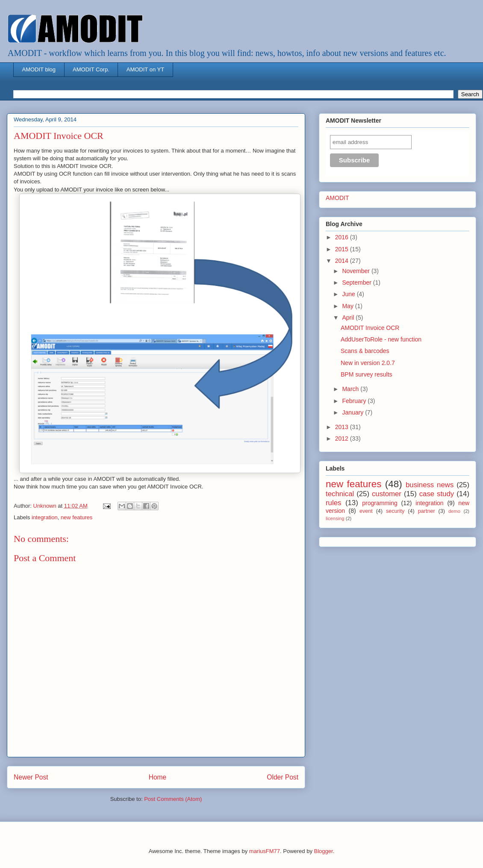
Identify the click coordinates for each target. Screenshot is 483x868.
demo (454, 511)
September (357, 282)
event (366, 511)
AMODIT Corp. (91, 69)
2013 (343, 427)
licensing (335, 518)
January (353, 412)
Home (158, 777)
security (395, 511)
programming (380, 503)
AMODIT (337, 198)
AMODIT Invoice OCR (370, 328)
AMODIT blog (39, 69)
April (349, 318)
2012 (343, 438)
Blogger (324, 851)
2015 (343, 249)
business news (430, 485)
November (356, 271)
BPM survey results (367, 374)
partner (427, 511)
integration (45, 517)
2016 (343, 237)
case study (437, 494)
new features (77, 517)
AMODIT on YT (145, 69)
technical (340, 494)
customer (387, 494)
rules (333, 503)
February (355, 401)
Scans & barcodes (365, 351)
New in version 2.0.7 (368, 363)
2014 (343, 261)
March (351, 389)
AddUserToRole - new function (381, 339)
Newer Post (31, 777)
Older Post (283, 777)
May (348, 306)
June (349, 294)
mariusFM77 (265, 851)
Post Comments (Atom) (173, 799)
